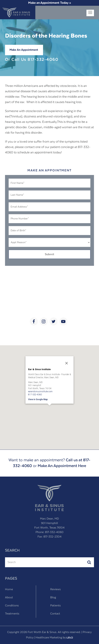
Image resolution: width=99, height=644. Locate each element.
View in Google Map (38, 399)
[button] (49, 410)
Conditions (12, 606)
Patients (55, 606)
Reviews (55, 589)
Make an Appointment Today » (50, 3)
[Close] (67, 363)
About (9, 598)
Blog (53, 598)
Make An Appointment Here (62, 466)
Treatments (12, 614)
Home (9, 589)
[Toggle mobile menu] (90, 13)
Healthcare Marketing (49, 638)
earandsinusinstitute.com (40, 391)
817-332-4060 (43, 60)
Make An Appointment (24, 50)
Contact (55, 614)
